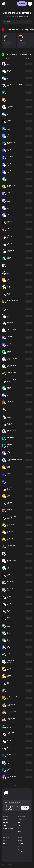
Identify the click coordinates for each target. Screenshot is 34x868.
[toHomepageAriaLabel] (6, 793)
